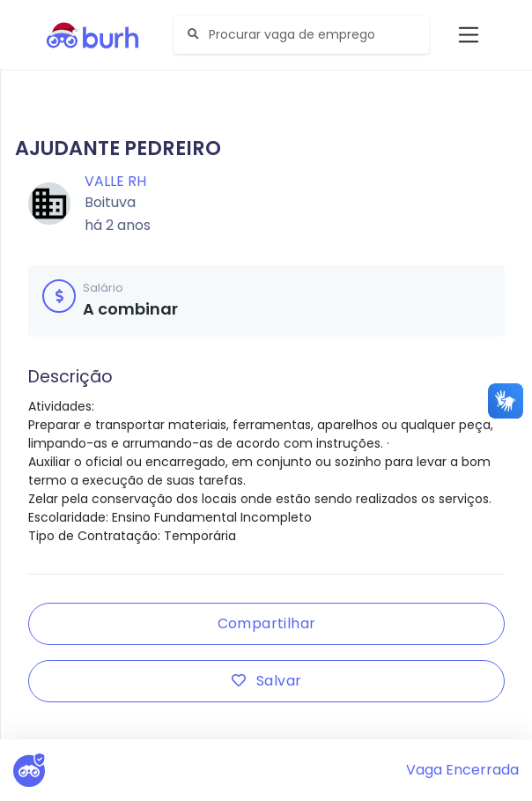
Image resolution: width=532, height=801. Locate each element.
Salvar (267, 681)
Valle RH (115, 181)
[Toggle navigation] (469, 35)
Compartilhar (267, 623)
